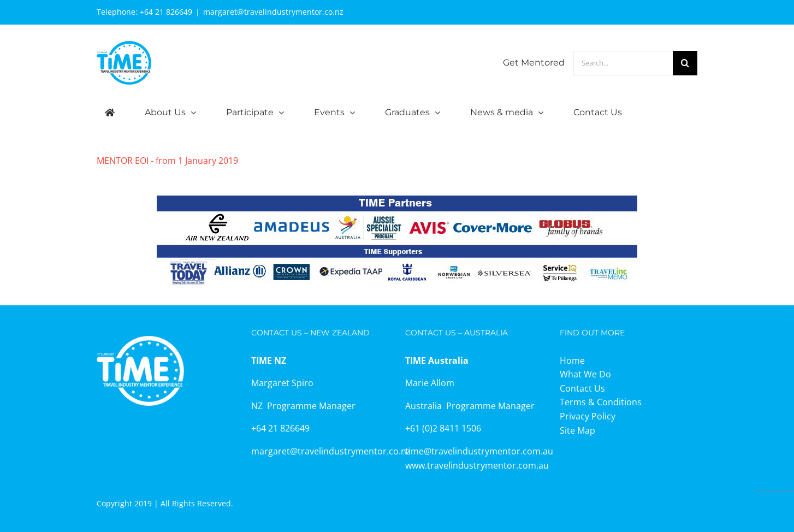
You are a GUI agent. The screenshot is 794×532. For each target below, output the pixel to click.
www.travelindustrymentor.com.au (477, 465)
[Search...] (623, 63)
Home (572, 360)
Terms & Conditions (601, 402)
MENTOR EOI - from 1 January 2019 (167, 161)
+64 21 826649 (166, 12)
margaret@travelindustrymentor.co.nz (273, 12)
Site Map (577, 430)
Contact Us (582, 388)
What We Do (585, 374)
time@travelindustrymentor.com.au (479, 451)
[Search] (685, 63)
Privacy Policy (588, 416)
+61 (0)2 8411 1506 (443, 428)
